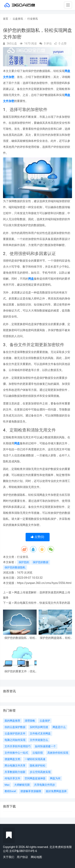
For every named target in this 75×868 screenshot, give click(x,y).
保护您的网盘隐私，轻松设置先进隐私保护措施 (55, 638)
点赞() (37, 537)
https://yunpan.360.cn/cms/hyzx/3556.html (44, 583)
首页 (6, 19)
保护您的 (24, 562)
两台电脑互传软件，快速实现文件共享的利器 (42, 603)
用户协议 (22, 857)
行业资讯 (33, 19)
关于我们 (9, 857)
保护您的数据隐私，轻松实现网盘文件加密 (20, 638)
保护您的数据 (41, 562)
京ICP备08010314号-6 (23, 851)
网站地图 (36, 857)
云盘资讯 (18, 19)
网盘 (31, 279)
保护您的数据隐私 (15, 567)
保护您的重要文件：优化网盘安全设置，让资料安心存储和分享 (20, 671)
